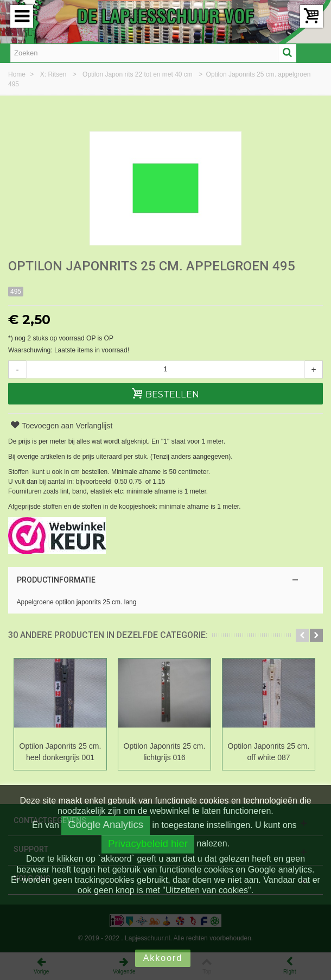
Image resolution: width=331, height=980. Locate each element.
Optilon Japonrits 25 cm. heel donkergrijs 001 (61, 752)
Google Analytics (106, 824)
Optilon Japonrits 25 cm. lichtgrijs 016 (165, 752)
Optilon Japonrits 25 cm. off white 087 (269, 752)
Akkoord (163, 958)
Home (18, 74)
